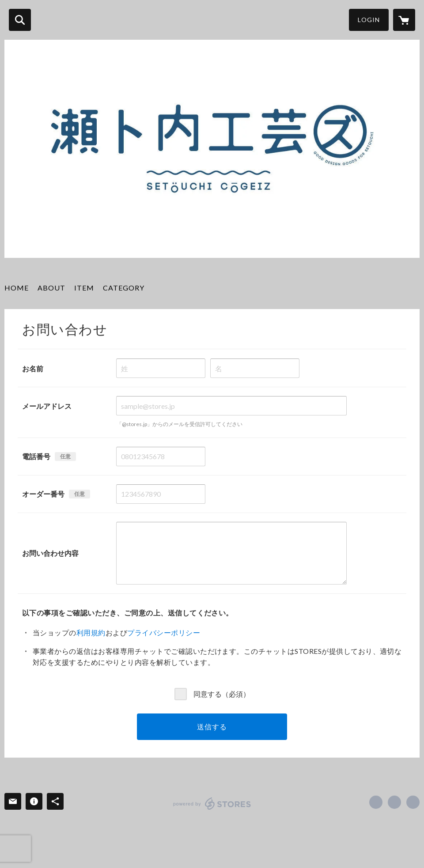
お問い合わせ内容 (50, 553)
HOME (17, 288)
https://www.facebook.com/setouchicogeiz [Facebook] (376, 802)
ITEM (84, 288)
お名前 (33, 368)
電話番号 (36, 456)
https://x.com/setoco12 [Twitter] (394, 802)
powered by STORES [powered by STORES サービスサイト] (212, 804)
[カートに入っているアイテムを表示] (404, 20)
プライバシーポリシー (164, 632)
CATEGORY (124, 288)
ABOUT (51, 288)
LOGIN (369, 20)
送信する (212, 726)
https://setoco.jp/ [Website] (413, 802)
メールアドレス (47, 406)
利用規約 (91, 632)
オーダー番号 (43, 494)
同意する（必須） (222, 694)
